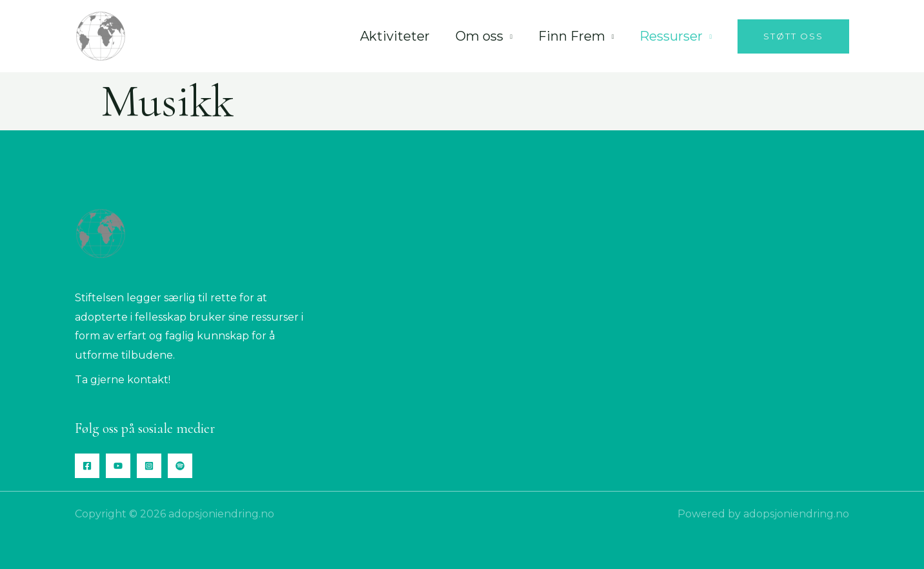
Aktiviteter (395, 36)
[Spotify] (180, 466)
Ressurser (671, 36)
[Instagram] (149, 466)
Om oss (479, 36)
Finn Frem (572, 36)
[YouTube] (118, 466)
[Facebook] (87, 466)
